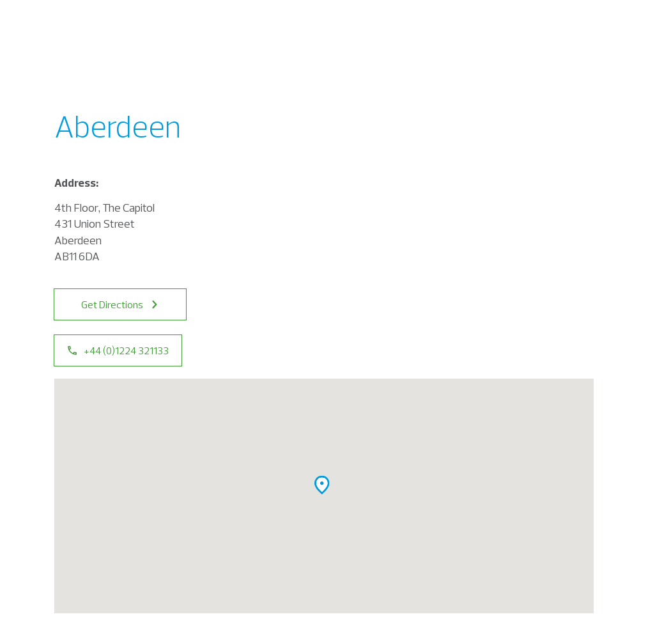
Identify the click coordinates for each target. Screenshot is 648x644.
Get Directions (120, 304)
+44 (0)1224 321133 (118, 350)
